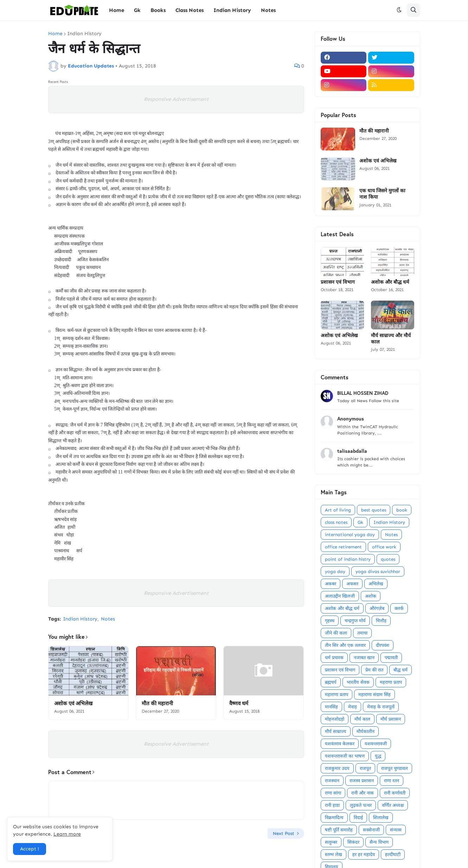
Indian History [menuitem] (232, 10)
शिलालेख (381, 818)
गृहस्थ (330, 621)
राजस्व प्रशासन (362, 781)
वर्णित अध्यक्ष (393, 805)
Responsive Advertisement (176, 99)
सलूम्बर (331, 842)
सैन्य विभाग (379, 842)
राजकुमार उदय (337, 768)
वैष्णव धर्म (239, 703)
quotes (388, 559)
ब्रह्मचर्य (331, 682)
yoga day (335, 571)
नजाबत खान (364, 658)
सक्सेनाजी (371, 830)
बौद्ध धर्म (400, 670)
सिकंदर (353, 842)
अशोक (371, 596)
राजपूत (365, 768)
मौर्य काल (362, 719)
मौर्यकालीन (366, 731)
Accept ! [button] (30, 849)
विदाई (358, 818)
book (402, 510)
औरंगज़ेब (377, 608)
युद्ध (378, 756)
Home (55, 34)
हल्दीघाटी (393, 854)
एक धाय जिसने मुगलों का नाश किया (382, 194)
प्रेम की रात (374, 670)
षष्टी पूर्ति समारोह (339, 830)
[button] (399, 10)
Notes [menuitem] (268, 10)
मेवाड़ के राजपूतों (381, 707)
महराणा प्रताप (391, 682)
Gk (360, 522)
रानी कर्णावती (395, 793)
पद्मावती (391, 658)
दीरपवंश (383, 645)
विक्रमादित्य (334, 818)
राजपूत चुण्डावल (395, 768)
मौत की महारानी (157, 703)
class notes (336, 522)
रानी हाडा (332, 805)
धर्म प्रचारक (334, 658)
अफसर (352, 584)
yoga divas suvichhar (378, 571)
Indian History (84, 34)
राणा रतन (392, 781)
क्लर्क (399, 608)
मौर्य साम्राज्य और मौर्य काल (391, 339)
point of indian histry (348, 559)
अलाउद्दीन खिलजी (340, 596)
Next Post (284, 833)
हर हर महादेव (364, 854)
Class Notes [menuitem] (190, 10)
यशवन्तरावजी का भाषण (345, 756)
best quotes (374, 510)
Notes (108, 619)
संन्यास (396, 830)
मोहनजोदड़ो (335, 719)
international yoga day (350, 535)
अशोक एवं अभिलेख (73, 703)
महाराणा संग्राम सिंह (374, 695)
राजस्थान (332, 781)
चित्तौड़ (381, 621)
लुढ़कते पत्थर (361, 805)
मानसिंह (331, 707)
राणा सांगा (333, 793)
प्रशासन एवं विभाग (338, 282)
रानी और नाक (363, 793)
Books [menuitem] (158, 10)
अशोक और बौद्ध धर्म (390, 282)
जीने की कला (336, 633)
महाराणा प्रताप (336, 695)
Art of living (338, 510)
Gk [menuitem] (137, 10)
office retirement (343, 547)
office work (384, 547)
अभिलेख (376, 584)
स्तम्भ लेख (334, 854)
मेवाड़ (352, 707)
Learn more (67, 834)
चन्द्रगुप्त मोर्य (355, 621)
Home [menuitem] (117, 10)
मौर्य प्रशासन (391, 719)
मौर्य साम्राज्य (336, 731)
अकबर (331, 584)
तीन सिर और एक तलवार (345, 645)
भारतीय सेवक (358, 682)
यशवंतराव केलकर (340, 744)
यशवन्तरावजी (376, 744)
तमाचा (362, 633)
